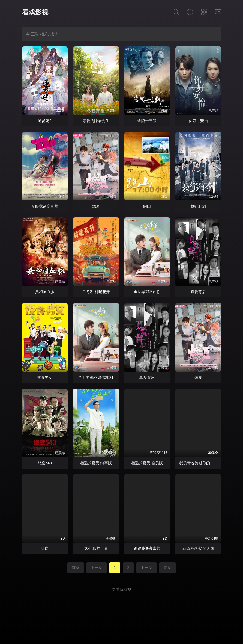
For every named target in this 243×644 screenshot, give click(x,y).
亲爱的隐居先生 (96, 121)
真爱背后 (198, 292)
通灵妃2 (45, 121)
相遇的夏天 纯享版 (96, 463)
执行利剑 (198, 206)
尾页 (167, 568)
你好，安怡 (198, 121)
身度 (45, 548)
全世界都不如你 (147, 292)
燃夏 (96, 206)
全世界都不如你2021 (96, 377)
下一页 (146, 568)
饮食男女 (45, 377)
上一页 (97, 568)
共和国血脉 (45, 292)
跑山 (147, 206)
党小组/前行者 (96, 548)
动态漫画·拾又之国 (198, 548)
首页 (76, 568)
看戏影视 (35, 12)
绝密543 (45, 463)
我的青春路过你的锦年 (199, 463)
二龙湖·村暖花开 (96, 292)
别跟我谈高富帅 (45, 206)
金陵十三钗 (147, 121)
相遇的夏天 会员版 (147, 463)
